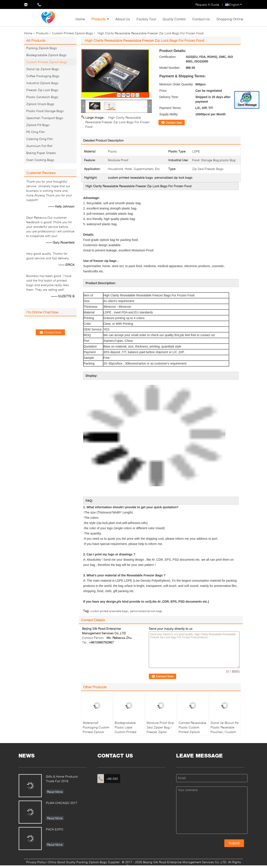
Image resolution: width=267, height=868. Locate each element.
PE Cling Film (36, 132)
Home (80, 19)
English (235, 4)
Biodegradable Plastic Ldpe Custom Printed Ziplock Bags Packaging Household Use (126, 734)
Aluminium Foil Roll (39, 146)
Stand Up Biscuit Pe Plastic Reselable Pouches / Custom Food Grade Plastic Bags (225, 732)
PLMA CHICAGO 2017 (62, 803)
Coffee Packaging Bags (43, 76)
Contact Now (174, 123)
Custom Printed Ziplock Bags (73, 33)
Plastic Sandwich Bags (42, 97)
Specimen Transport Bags (45, 118)
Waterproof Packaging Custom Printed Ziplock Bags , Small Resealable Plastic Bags (96, 734)
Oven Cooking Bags (40, 160)
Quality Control (174, 19)
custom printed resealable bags (109, 611)
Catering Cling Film (40, 139)
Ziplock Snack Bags (40, 104)
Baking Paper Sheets (41, 153)
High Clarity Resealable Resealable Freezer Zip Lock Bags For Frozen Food (118, 122)
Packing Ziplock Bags (42, 48)
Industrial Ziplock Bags (42, 83)
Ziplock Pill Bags (38, 125)
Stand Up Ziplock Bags (43, 69)
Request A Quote (207, 4)
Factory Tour (146, 19)
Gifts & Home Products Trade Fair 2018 (62, 779)
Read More (55, 792)
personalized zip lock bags (146, 611)
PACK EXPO (55, 829)
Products (98, 19)
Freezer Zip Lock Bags (42, 90)
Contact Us (201, 19)
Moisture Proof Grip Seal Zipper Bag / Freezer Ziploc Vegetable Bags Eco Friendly (160, 732)
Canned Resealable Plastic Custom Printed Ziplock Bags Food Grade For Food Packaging (192, 734)
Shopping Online (230, 19)
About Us (123, 19)
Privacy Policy (36, 862)
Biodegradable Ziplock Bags (46, 55)
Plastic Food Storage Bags (45, 111)
